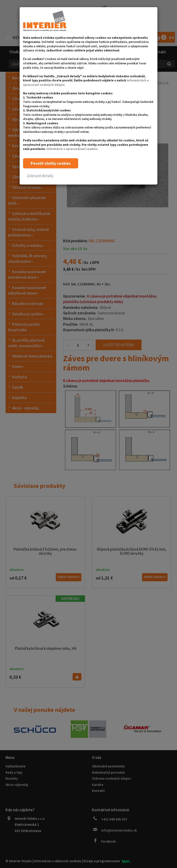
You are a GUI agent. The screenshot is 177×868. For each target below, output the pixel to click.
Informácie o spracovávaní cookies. (72, 149)
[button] (40, 176)
